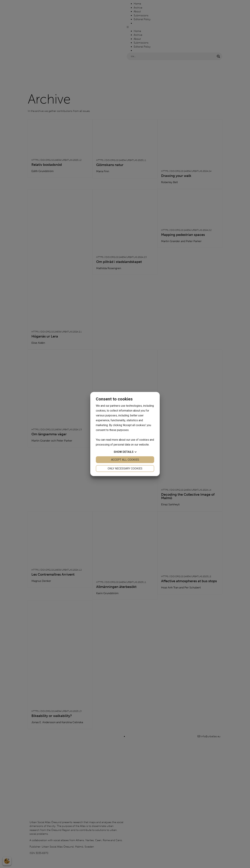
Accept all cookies (125, 460)
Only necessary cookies (125, 469)
